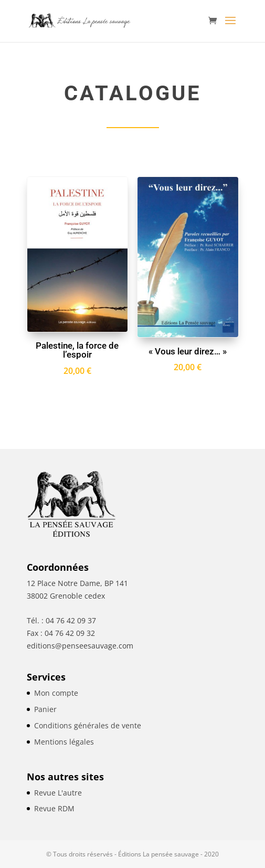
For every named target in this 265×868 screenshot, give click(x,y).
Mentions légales (64, 742)
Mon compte (56, 693)
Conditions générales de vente (88, 725)
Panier (45, 709)
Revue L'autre (58, 793)
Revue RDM (54, 808)
